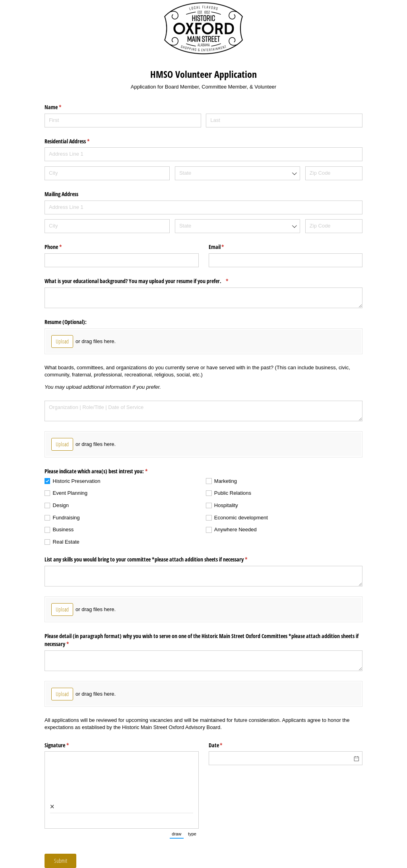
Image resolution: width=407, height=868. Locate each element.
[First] (123, 121)
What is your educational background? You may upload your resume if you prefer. (146, 281)
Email (226, 247)
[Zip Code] (334, 173)
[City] (107, 173)
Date (225, 745)
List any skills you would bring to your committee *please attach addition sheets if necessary (155, 559)
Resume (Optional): (66, 322)
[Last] (284, 121)
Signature (66, 745)
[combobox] (237, 173)
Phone (62, 247)
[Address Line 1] (203, 154)
